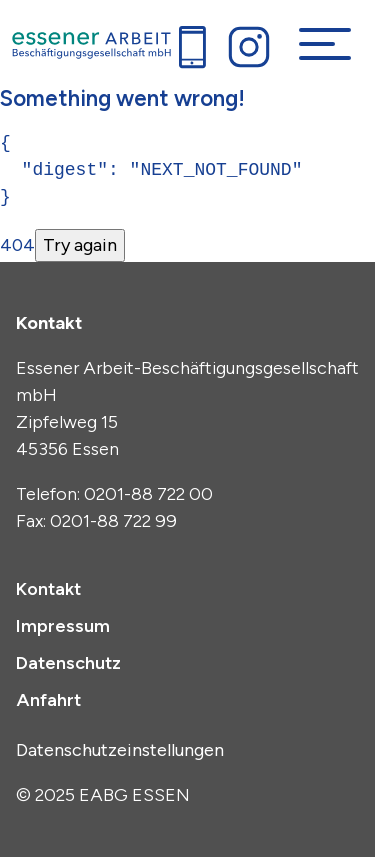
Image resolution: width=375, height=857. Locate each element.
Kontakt (48, 589)
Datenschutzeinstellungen (120, 750)
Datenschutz (68, 663)
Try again (80, 245)
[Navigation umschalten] (325, 44)
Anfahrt (48, 700)
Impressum (63, 626)
